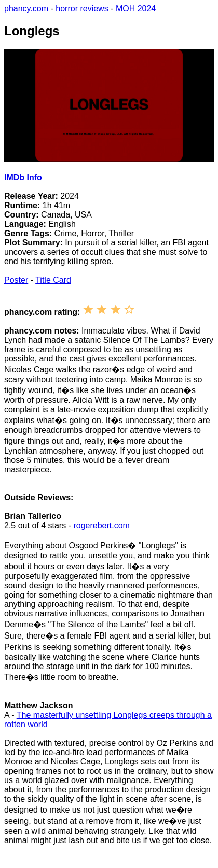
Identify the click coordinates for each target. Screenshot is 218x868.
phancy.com (26, 9)
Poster (16, 280)
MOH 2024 (136, 9)
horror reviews (82, 9)
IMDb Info (23, 177)
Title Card (53, 280)
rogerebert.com (101, 525)
